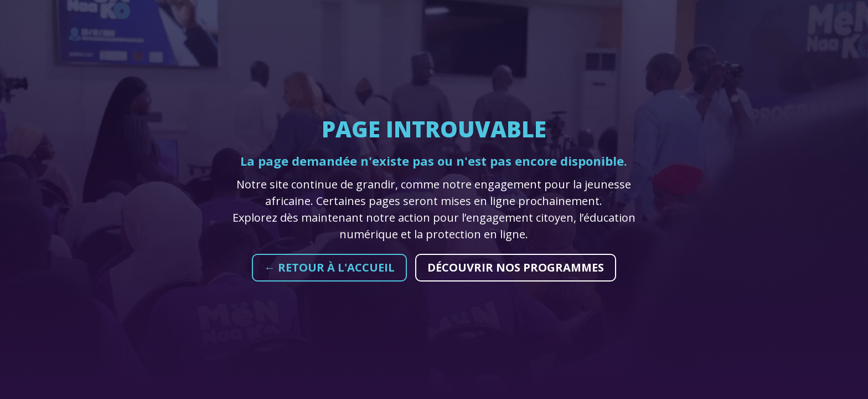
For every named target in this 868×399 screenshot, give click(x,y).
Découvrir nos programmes (516, 267)
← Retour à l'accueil (329, 267)
